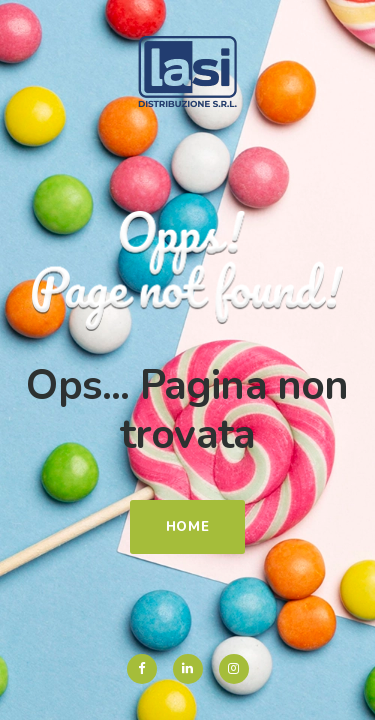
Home (188, 527)
